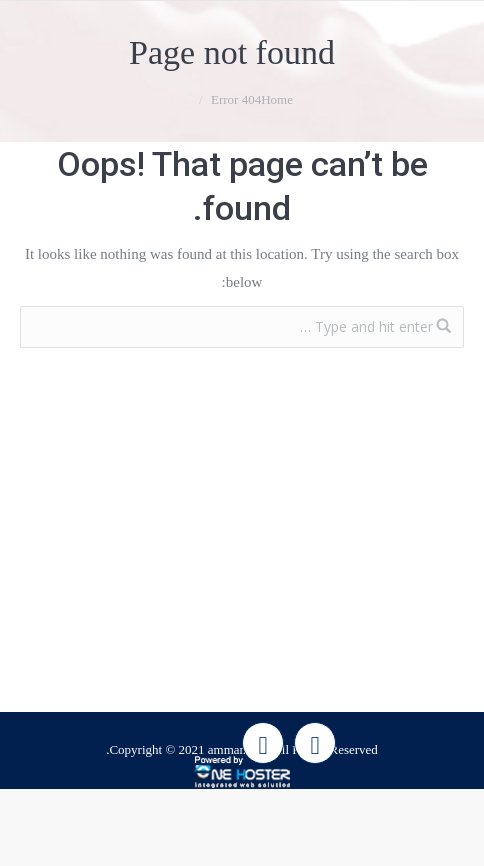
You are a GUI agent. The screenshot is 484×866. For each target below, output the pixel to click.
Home (277, 99)
